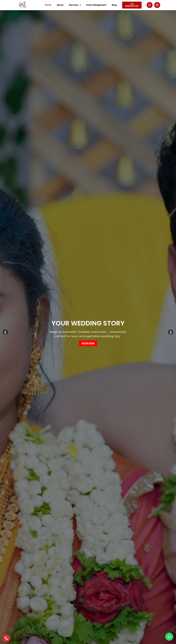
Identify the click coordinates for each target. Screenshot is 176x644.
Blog (114, 5)
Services (75, 5)
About (60, 5)
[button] (169, 637)
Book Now (88, 343)
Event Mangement (96, 5)
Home (48, 5)
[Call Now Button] (6, 638)
